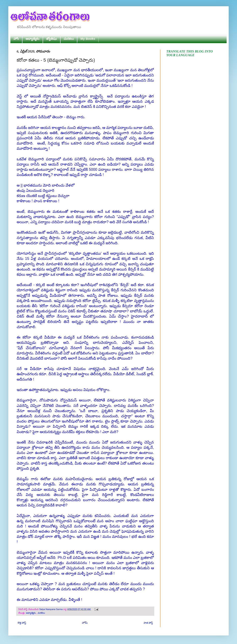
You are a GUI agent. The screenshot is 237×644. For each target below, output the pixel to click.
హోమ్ (85, 623)
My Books (88, 39)
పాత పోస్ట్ (148, 623)
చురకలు (69, 39)
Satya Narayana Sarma (51, 609)
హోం (16, 39)
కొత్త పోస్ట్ (22, 623)
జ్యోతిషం (52, 39)
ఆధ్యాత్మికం (33, 39)
